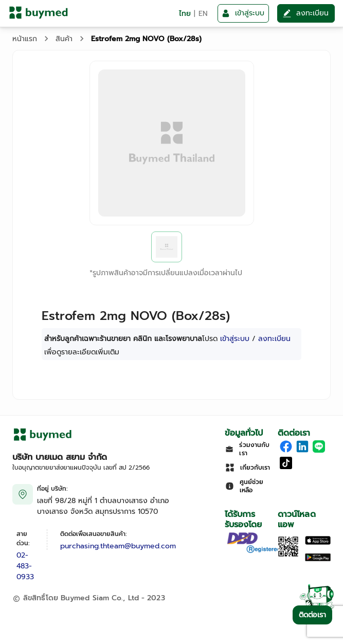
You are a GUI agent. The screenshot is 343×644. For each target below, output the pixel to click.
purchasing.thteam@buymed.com (118, 546)
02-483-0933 (25, 566)
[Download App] (288, 555)
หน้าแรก (25, 39)
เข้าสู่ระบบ (235, 339)
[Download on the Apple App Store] (318, 542)
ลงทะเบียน (274, 339)
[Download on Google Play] (318, 559)
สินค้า (64, 39)
